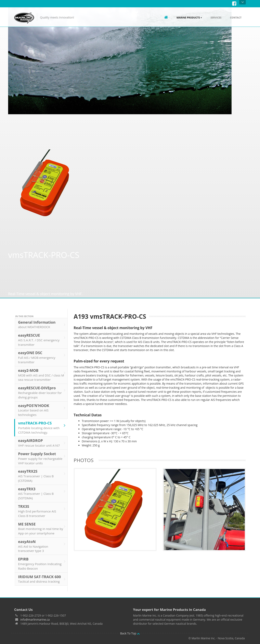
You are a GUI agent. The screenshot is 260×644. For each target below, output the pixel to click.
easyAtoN (42, 542)
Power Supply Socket (42, 454)
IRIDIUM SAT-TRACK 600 (42, 575)
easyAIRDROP (42, 439)
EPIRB (42, 559)
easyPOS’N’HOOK (42, 406)
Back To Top (130, 629)
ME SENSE (42, 524)
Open (243, 2)
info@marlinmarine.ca (35, 615)
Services (216, 18)
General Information (42, 320)
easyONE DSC (42, 353)
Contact (236, 18)
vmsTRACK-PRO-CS (42, 423)
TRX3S (42, 507)
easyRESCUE (42, 336)
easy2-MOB (42, 370)
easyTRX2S (42, 472)
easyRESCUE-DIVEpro (42, 388)
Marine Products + (189, 18)
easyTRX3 (42, 489)
